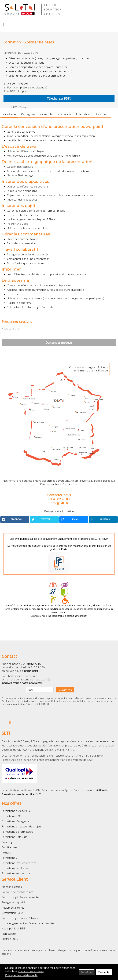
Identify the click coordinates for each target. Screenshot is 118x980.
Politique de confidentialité (16, 701)
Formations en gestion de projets (22, 826)
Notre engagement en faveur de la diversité (28, 923)
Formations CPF (11, 858)
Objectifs (46, 114)
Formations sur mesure (16, 873)
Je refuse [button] (86, 972)
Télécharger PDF (59, 98)
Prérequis (64, 114)
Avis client (102, 114)
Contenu (10, 114)
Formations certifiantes (16, 868)
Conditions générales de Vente (20, 897)
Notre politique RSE (13, 928)
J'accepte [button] (104, 972)
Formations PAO (11, 816)
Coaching (7, 842)
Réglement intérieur (14, 908)
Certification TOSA (12, 913)
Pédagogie (28, 114)
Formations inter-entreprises (19, 863)
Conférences (10, 847)
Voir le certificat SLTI (29, 794)
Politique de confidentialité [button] (21, 975)
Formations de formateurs (18, 832)
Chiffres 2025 (10, 939)
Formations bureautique (16, 811)
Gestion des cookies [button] (31, 971)
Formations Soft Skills (14, 837)
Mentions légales (12, 887)
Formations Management (17, 821)
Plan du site (9, 934)
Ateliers (6, 852)
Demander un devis (59, 343)
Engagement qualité (13, 902)
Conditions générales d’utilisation (21, 918)
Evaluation (83, 114)
